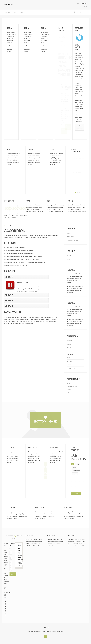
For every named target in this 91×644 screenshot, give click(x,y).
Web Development (72, 240)
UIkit (16, 12)
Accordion (70, 354)
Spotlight (69, 361)
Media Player (71, 368)
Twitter (69, 365)
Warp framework (72, 386)
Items (79, 4)
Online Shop (76, 493)
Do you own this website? (20, 564)
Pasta (78, 464)
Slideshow (70, 341)
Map (68, 351)
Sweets (75, 474)
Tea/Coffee (76, 471)
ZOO (68, 392)
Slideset (69, 344)
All (73, 464)
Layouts (8, 12)
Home (6, 226)
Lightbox (69, 358)
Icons (68, 383)
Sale (22, 12)
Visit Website (80, 127)
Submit (13, 574)
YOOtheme (70, 389)
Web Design (70, 237)
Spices (75, 467)
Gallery (69, 347)
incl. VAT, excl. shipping (81, 6)
